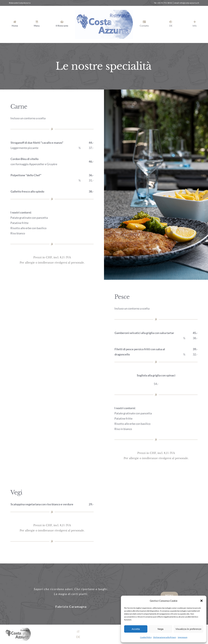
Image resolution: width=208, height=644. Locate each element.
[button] (201, 601)
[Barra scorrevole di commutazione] (195, 24)
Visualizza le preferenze (188, 629)
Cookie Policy (146, 637)
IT (78, 632)
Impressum (183, 637)
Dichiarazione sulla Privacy (165, 637)
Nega (161, 629)
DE (78, 637)
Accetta (136, 629)
